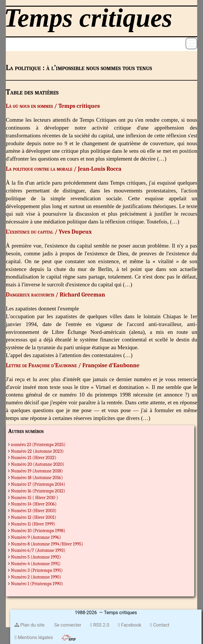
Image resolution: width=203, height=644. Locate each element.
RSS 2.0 (99, 625)
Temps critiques (79, 106)
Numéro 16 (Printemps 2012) (38, 491)
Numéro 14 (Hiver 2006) (34, 504)
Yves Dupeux (75, 232)
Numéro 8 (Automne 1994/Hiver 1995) (47, 544)
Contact (160, 625)
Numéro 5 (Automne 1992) (36, 557)
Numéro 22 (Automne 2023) (37, 451)
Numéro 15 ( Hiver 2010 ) (35, 498)
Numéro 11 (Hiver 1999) (33, 524)
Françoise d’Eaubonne (111, 365)
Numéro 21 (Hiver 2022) (34, 458)
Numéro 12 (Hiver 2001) (34, 517)
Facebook (129, 625)
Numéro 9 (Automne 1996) (36, 537)
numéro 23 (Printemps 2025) (38, 445)
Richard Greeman (82, 295)
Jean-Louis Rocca (99, 169)
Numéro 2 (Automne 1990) (36, 577)
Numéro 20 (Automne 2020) (38, 464)
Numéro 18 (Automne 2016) (37, 478)
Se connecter (67, 625)
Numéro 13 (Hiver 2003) (34, 511)
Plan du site (29, 625)
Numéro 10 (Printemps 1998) (38, 531)
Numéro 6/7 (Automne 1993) (38, 550)
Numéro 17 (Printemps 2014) (38, 484)
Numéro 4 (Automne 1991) (36, 564)
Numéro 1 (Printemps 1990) (37, 584)
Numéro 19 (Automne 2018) (37, 471)
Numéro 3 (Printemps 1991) (37, 570)
